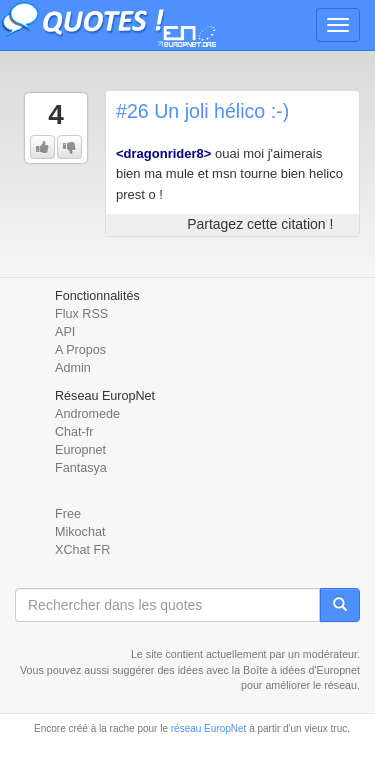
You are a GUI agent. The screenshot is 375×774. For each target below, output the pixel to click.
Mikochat (80, 532)
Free (68, 514)
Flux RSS (81, 314)
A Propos (80, 350)
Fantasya (81, 468)
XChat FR (82, 550)
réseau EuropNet (209, 728)
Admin (73, 368)
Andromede (87, 414)
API (65, 332)
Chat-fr (74, 432)
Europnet (80, 450)
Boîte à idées (274, 670)
